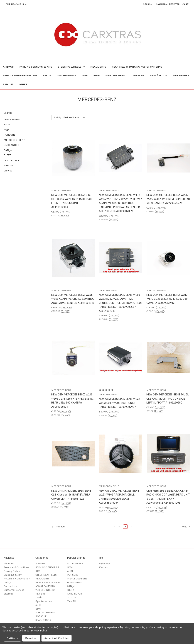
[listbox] (75, 117)
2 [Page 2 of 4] (119, 526)
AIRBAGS (8, 67)
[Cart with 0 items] (185, 4)
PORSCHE (138, 76)
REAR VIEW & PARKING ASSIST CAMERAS (137, 67)
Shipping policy (13, 575)
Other (23, 84)
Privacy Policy (12, 571)
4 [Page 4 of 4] (132, 526)
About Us (9, 564)
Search (148, 4)
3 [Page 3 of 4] (125, 526)
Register (174, 4)
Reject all (31, 638)
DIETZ (7, 155)
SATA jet (8, 84)
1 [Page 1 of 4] (114, 526)
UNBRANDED (12, 145)
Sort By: (57, 117)
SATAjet (8, 150)
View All (9, 171)
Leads (47, 76)
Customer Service (14, 590)
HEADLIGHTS (98, 67)
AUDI (85, 76)
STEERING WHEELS (71, 67)
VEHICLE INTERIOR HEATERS (20, 76)
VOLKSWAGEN (181, 76)
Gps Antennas (66, 76)
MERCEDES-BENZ (116, 76)
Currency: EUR (16, 4)
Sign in (160, 4)
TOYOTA (8, 165)
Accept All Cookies (57, 638)
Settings (12, 638)
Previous (58, 527)
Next (186, 527)
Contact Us (10, 586)
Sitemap (9, 594)
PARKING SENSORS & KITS (36, 67)
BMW (96, 76)
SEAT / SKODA (158, 76)
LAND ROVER (11, 160)
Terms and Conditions (16, 567)
